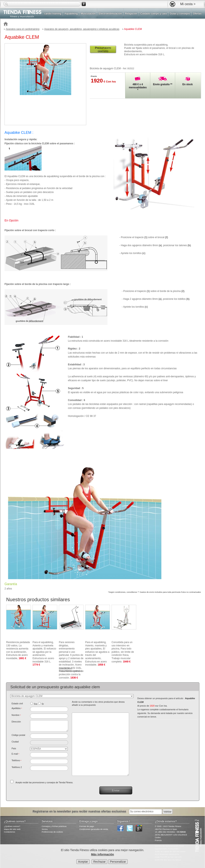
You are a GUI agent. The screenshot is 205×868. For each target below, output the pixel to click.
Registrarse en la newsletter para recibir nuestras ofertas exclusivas (80, 811)
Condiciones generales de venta (94, 829)
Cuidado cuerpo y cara (154, 14)
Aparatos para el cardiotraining (23, 29)
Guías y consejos (180, 14)
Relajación (131, 14)
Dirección (16, 722)
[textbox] (49, 736)
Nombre (16, 715)
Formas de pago (87, 826)
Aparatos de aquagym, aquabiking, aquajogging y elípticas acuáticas (82, 29)
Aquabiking (71, 14)
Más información (102, 854)
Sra (36, 704)
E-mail (15, 754)
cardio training (53, 14)
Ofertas (197, 14)
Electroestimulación (110, 14)
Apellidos (17, 708)
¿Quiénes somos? (12, 826)
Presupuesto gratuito (103, 49)
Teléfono (16, 760)
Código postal (18, 735)
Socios (45, 829)
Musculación (88, 14)
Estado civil (17, 703)
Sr (43, 704)
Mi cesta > (188, 4)
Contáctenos (10, 832)
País (14, 748)
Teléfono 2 (17, 767)
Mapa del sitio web (12, 829)
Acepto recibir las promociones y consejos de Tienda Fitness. (44, 782)
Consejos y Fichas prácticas (54, 826)
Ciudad (15, 742)
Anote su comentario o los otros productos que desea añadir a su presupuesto (98, 703)
